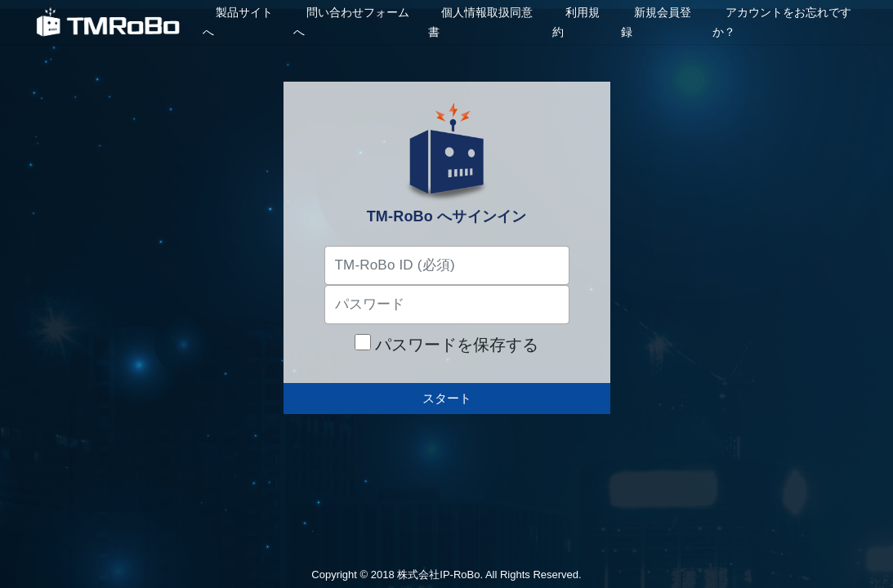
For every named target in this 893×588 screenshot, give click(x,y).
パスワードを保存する (447, 344)
